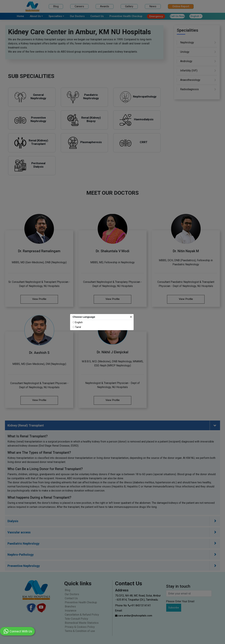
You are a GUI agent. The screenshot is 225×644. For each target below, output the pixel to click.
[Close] (131, 317)
